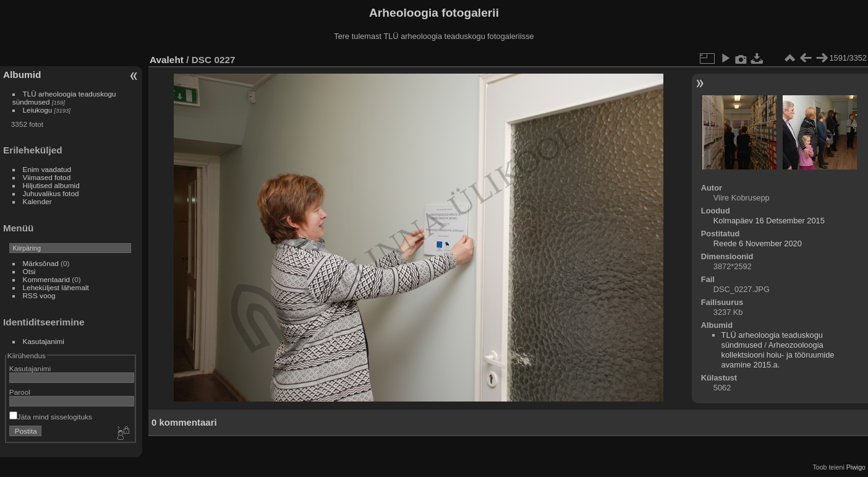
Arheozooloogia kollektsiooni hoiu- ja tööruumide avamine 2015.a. (778, 355)
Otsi (29, 271)
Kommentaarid (47, 279)
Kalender (37, 201)
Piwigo (856, 467)
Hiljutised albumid (51, 185)
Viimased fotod (47, 177)
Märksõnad (41, 263)
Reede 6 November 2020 (758, 243)
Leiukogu (38, 110)
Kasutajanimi (44, 341)
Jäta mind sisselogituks (51, 417)
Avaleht (167, 60)
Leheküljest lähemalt (56, 287)
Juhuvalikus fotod (51, 193)
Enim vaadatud (47, 169)
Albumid (22, 75)
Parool (20, 392)
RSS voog (39, 295)
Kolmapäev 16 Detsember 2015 (769, 221)
